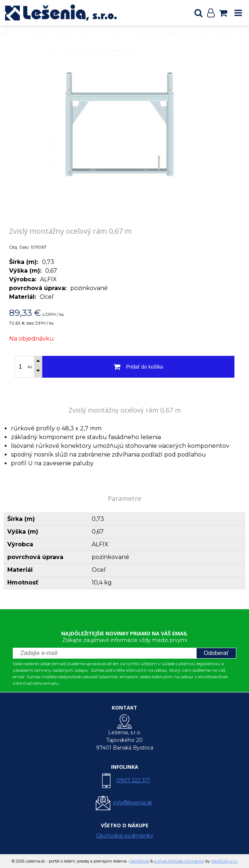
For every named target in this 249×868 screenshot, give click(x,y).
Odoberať (216, 653)
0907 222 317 (133, 780)
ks (30, 367)
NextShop (140, 861)
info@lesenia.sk (133, 803)
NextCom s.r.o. (224, 861)
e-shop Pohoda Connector (179, 861)
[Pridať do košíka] (138, 367)
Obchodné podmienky (125, 836)
